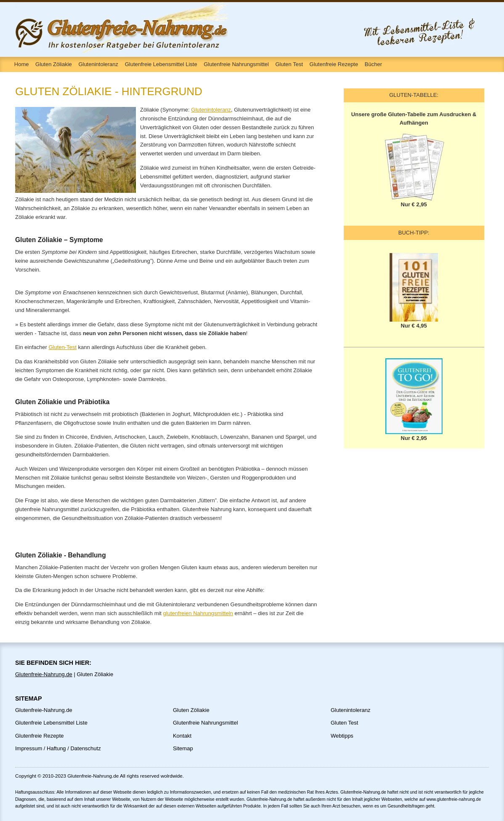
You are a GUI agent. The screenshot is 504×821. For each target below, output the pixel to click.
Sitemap (183, 748)
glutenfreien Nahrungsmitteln (198, 613)
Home (22, 64)
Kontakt (182, 736)
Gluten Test (289, 64)
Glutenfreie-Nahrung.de (44, 674)
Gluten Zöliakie (54, 64)
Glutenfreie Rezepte (334, 64)
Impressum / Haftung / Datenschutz (58, 748)
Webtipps (342, 736)
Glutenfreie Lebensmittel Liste (161, 64)
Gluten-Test (62, 347)
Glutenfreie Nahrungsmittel (236, 64)
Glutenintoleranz (98, 64)
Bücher (373, 64)
